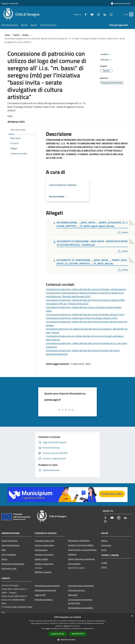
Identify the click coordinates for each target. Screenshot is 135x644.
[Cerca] (130, 14)
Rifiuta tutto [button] (78, 634)
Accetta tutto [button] (58, 634)
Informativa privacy (76, 590)
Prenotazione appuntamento (47, 586)
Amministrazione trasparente (81, 586)
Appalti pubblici (41, 559)
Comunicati (106, 545)
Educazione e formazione (79, 540)
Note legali (73, 595)
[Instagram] (95, 14)
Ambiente (72, 554)
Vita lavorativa (41, 550)
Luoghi (104, 563)
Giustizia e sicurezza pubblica (81, 545)
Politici (4, 559)
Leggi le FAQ (40, 595)
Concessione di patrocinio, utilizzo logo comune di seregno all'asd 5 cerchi (82, 318)
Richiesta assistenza (44, 600)
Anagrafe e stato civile (45, 541)
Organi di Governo (9, 541)
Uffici (4, 550)
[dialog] (67, 629)
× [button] (132, 616)
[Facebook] (82, 14)
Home (7, 35)
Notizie (26, 35)
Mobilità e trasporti (43, 572)
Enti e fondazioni (9, 554)
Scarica (123, 232)
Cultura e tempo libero (45, 545)
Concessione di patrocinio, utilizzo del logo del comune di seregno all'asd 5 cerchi (85, 314)
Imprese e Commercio (44, 554)
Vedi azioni (107, 60)
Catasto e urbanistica (44, 564)
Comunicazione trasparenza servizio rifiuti (80, 601)
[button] (67, 640)
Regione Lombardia (10, 3)
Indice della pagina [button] (18, 130)
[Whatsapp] (108, 14)
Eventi (104, 567)
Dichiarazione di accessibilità (80, 608)
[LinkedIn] (101, 14)
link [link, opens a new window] (92, 629)
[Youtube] (88, 14)
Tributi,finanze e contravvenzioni (82, 550)
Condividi (106, 54)
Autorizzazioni (74, 564)
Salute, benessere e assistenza (81, 559)
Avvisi (104, 550)
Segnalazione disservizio (45, 590)
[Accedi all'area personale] (120, 3)
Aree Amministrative (11, 545)
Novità (16, 35)
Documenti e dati (9, 568)
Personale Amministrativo (13, 564)
